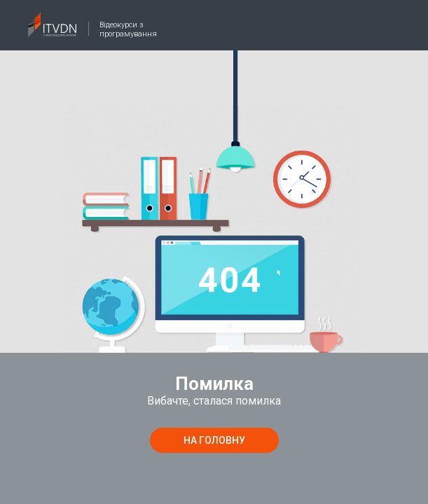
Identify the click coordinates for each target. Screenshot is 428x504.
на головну (214, 440)
